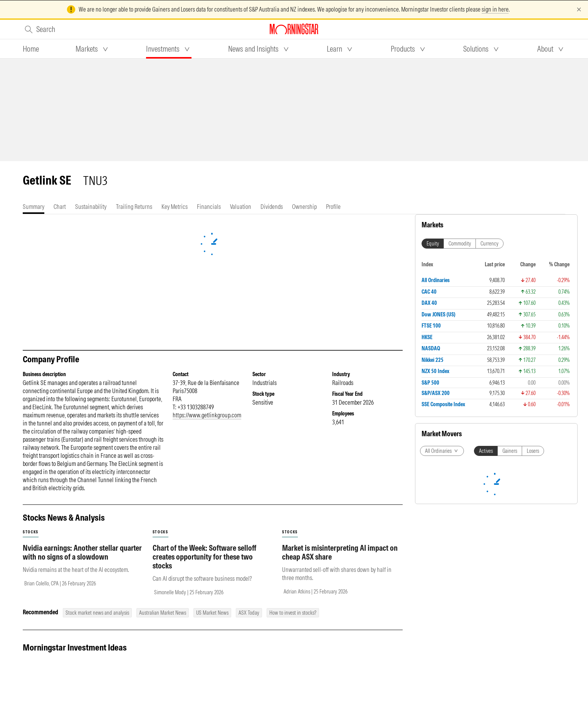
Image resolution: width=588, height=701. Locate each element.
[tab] (31, 49)
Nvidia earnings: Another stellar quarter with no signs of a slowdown (82, 552)
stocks (31, 532)
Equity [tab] (433, 244)
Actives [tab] (486, 451)
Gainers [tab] (510, 451)
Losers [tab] (533, 451)
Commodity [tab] (460, 244)
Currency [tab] (490, 244)
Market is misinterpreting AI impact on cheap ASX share (340, 552)
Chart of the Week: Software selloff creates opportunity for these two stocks (204, 557)
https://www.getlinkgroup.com (207, 415)
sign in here (495, 9)
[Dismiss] (579, 9)
